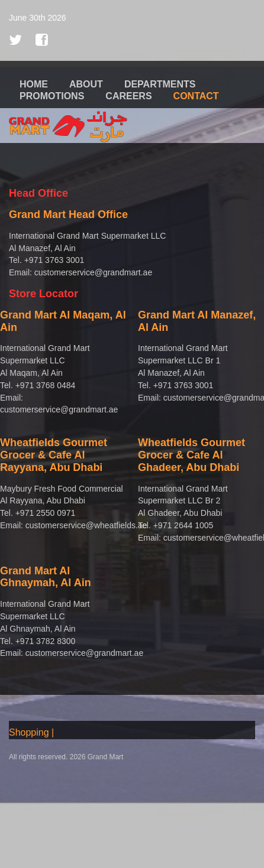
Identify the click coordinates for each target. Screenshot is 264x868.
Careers (128, 96)
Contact (196, 96)
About (86, 84)
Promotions (52, 96)
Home (34, 84)
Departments (160, 84)
